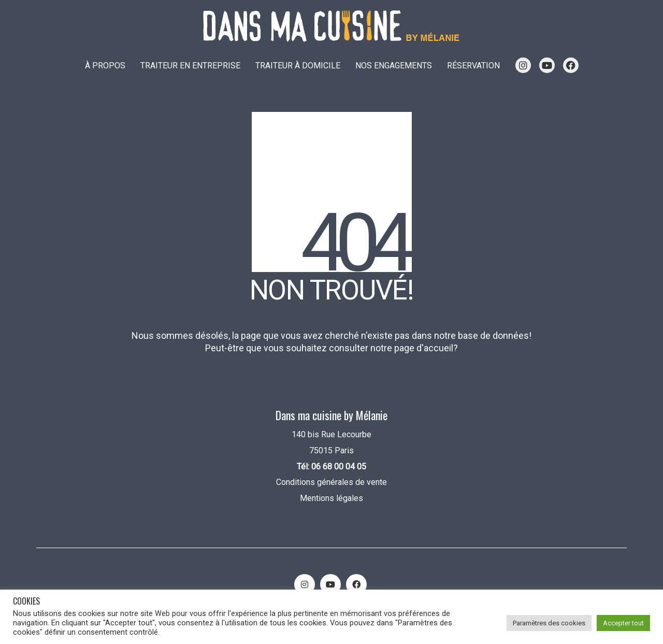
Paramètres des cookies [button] (549, 623)
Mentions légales (331, 498)
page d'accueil (424, 348)
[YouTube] (330, 584)
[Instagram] (305, 584)
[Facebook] (356, 584)
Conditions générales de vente (331, 482)
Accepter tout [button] (623, 623)
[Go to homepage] (331, 26)
